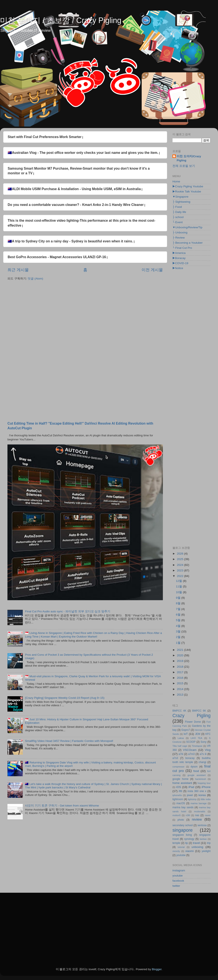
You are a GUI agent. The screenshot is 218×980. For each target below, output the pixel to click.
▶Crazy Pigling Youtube (188, 186)
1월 (179, 643)
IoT (186, 734)
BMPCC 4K (179, 711)
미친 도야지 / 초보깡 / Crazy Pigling (61, 20)
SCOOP (191, 742)
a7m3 (191, 754)
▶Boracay (179, 258)
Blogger (157, 969)
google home (180, 779)
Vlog (208, 750)
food (196, 771)
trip (209, 843)
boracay (190, 758)
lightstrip (192, 799)
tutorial (181, 847)
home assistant (182, 783)
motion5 (176, 815)
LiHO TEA (196, 738)
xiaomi (190, 851)
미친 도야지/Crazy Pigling (189, 158)
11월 (179, 586)
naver (208, 815)
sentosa (202, 825)
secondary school (183, 825)
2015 (181, 683)
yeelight (206, 851)
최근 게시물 (18, 270)
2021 (181, 650)
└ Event (178, 222)
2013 (181, 695)
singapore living (182, 835)
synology (189, 839)
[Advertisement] (85, 317)
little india (206, 799)
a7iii (181, 754)
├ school (178, 217)
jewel (190, 795)
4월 (179, 626)
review (197, 819)
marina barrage (199, 803)
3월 (179, 631)
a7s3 (175, 758)
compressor (178, 767)
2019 (181, 661)
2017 (181, 672)
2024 (181, 565)
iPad (191, 787)
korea (202, 795)
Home (176, 181)
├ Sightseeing (181, 202)
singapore (183, 830)
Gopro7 (186, 730)
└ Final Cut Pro (182, 248)
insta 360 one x (197, 791)
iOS (179, 787)
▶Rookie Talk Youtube (187, 191)
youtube (181, 855)
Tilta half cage (180, 746)
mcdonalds (200, 811)
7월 (179, 609)
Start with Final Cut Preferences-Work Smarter (45, 137)
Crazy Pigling (191, 716)
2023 (181, 570)
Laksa (181, 738)
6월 (179, 615)
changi (202, 762)
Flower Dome (193, 722)
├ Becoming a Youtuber (188, 243)
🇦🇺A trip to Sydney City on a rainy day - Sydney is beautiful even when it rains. (70, 241)
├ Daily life (179, 212)
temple (176, 843)
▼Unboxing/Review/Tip (187, 227)
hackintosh (201, 779)
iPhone (206, 787)
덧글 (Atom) (35, 279)
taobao (203, 839)
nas (197, 815)
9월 (179, 598)
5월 (179, 620)
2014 (181, 689)
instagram (179, 870)
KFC (208, 734)
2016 (181, 678)
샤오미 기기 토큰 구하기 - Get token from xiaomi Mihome (62, 806)
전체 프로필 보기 (184, 166)
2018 (181, 667)
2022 (181, 576)
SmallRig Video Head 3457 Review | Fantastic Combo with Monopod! (69, 741)
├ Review (179, 238)
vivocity (176, 851)
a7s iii (203, 754)
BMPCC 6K (199, 711)
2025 (181, 559)
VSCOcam (190, 750)
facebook (178, 881)
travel (196, 843)
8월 (179, 603)
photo (181, 820)
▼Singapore (180, 197)
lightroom (178, 799)
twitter (176, 886)
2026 (181, 554)
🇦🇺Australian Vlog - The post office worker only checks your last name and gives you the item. (83, 153)
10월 (179, 592)
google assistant (197, 775)
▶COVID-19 (180, 263)
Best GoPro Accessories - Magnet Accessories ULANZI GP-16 (57, 257)
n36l (188, 815)
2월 (179, 637)
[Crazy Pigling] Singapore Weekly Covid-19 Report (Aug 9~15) (65, 698)
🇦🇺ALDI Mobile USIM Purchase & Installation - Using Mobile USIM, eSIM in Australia (74, 189)
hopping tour (204, 783)
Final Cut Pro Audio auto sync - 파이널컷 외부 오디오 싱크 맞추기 (68, 611)
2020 (181, 655)
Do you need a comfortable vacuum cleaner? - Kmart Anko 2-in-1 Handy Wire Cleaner (76, 205)
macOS (181, 803)
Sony (204, 742)
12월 (179, 581)
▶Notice (178, 268)
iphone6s (177, 795)
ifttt (181, 791)
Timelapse (197, 746)
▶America (179, 253)
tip (187, 843)
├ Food (177, 207)
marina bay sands (183, 807)
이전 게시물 (152, 270)
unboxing (197, 847)
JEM (198, 734)
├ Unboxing (180, 232)
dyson (194, 767)
